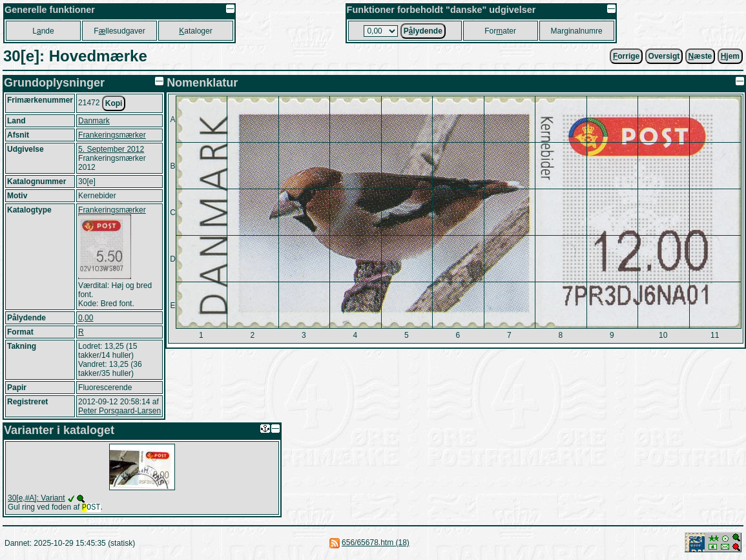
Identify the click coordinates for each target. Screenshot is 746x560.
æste (700, 56)
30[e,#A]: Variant (36, 498)
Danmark (94, 121)
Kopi (114, 103)
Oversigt (664, 56)
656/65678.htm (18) (376, 544)
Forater (500, 31)
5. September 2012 (111, 149)
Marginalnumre (577, 31)
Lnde (43, 31)
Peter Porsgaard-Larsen (119, 411)
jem (730, 56)
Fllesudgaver (119, 31)
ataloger (195, 31)
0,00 (86, 318)
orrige (626, 56)
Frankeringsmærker (112, 135)
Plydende (423, 31)
